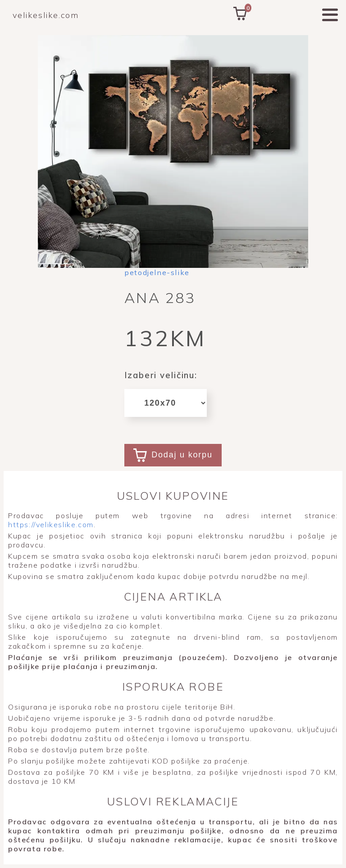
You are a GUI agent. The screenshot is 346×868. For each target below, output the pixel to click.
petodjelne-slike (157, 272)
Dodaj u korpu (173, 455)
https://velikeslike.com (51, 524)
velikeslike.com (46, 15)
